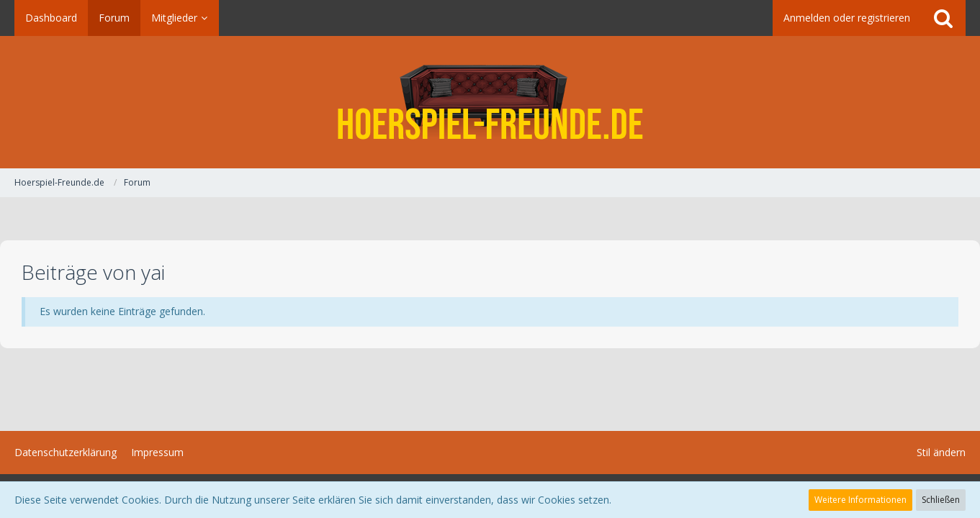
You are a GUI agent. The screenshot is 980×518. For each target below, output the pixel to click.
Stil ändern (941, 452)
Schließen (941, 500)
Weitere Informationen (860, 500)
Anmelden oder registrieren (847, 18)
